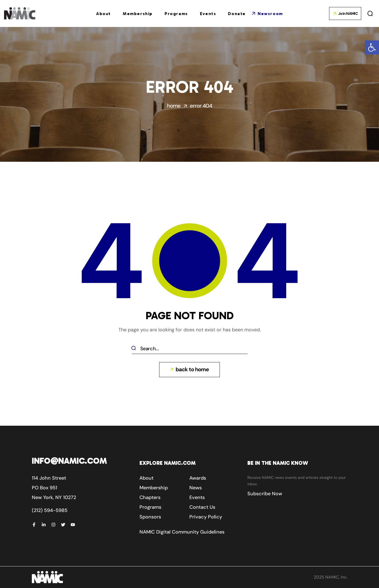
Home (174, 106)
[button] (372, 47)
